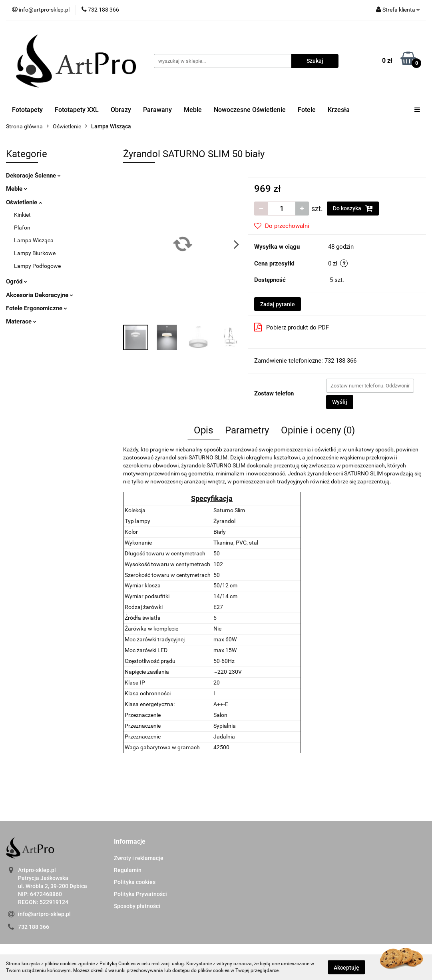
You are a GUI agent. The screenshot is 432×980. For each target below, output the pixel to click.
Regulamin (128, 870)
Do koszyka (353, 208)
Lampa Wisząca (34, 240)
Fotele (307, 110)
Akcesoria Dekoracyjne (40, 295)
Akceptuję (346, 967)
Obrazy (121, 110)
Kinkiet (22, 215)
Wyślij (340, 402)
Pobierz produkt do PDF (292, 327)
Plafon (22, 228)
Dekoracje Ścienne (33, 176)
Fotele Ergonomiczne (37, 308)
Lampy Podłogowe (37, 266)
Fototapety (27, 110)
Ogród (17, 281)
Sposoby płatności (137, 906)
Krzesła (339, 110)
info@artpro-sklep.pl (44, 914)
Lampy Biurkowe (35, 253)
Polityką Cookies (117, 964)
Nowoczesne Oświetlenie (250, 110)
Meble (193, 110)
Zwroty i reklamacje (139, 858)
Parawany (157, 110)
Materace (21, 321)
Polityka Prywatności (140, 894)
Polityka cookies (135, 882)
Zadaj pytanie (278, 304)
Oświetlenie (24, 202)
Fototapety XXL (77, 110)
